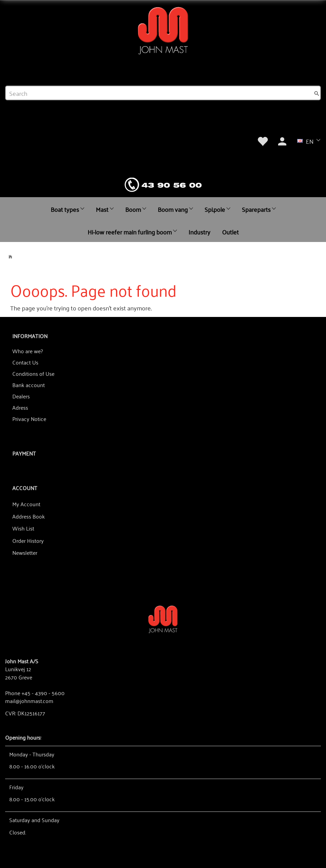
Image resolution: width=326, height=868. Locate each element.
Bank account (29, 385)
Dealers (21, 396)
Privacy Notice (29, 419)
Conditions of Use (33, 373)
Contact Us (25, 362)
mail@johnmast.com (29, 701)
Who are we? (28, 351)
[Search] (317, 93)
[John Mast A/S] (163, 619)
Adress (20, 407)
